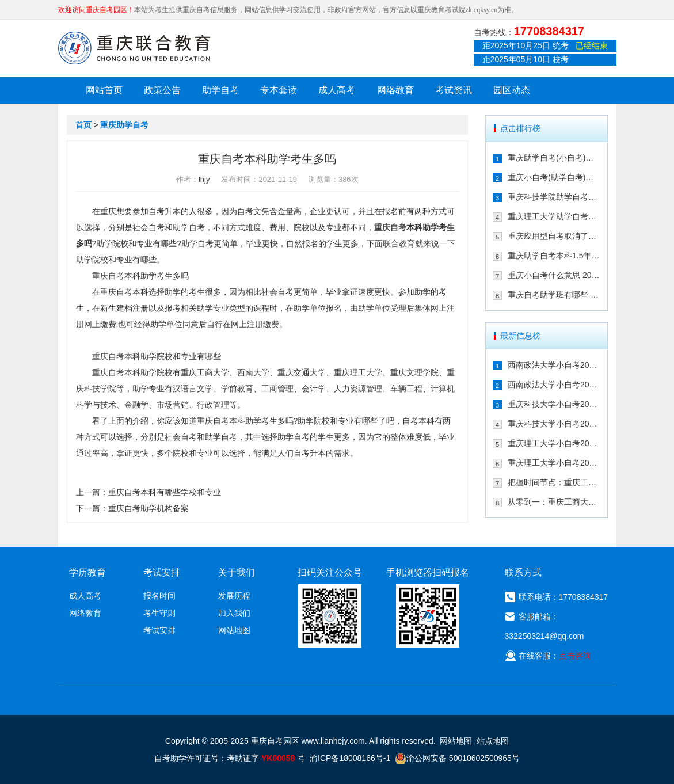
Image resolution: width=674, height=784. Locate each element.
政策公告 (162, 90)
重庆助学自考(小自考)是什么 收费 (554, 158)
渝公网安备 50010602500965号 (457, 758)
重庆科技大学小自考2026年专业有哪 (554, 424)
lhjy (204, 179)
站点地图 (493, 741)
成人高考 (337, 90)
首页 (83, 125)
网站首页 (104, 90)
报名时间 (159, 596)
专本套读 (279, 90)
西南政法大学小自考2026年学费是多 (554, 365)
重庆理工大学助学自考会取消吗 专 (554, 216)
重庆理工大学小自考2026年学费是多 (554, 443)
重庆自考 (390, 227)
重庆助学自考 (124, 125)
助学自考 (220, 90)
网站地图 (234, 630)
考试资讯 (454, 90)
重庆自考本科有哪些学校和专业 (165, 492)
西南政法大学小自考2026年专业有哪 (554, 385)
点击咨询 (575, 656)
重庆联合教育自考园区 (134, 48)
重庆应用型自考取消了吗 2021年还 (554, 236)
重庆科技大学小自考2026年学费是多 (554, 404)
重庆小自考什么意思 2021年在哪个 (554, 275)
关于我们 (237, 572)
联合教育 (399, 243)
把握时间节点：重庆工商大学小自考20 (554, 482)
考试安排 (159, 630)
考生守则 (159, 613)
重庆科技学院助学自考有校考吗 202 (554, 197)
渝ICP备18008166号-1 (350, 758)
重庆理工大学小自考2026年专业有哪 (554, 463)
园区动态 (512, 90)
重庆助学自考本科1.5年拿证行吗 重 (554, 256)
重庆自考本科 (116, 356)
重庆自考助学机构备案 (148, 508)
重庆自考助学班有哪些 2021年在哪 (554, 295)
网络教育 (395, 90)
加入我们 (234, 613)
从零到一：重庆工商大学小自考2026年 (554, 502)
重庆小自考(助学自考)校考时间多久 (554, 177)
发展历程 (234, 596)
